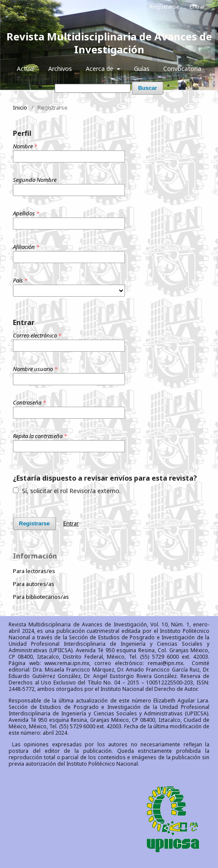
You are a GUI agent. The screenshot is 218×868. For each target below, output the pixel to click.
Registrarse (165, 6)
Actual (26, 69)
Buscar (147, 88)
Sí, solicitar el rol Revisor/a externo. (67, 491)
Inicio (20, 107)
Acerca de (100, 69)
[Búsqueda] (93, 88)
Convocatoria (182, 69)
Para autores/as (34, 584)
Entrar (197, 6)
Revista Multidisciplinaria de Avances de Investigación (109, 43)
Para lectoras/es (34, 571)
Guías (142, 69)
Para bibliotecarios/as (41, 597)
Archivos (60, 69)
